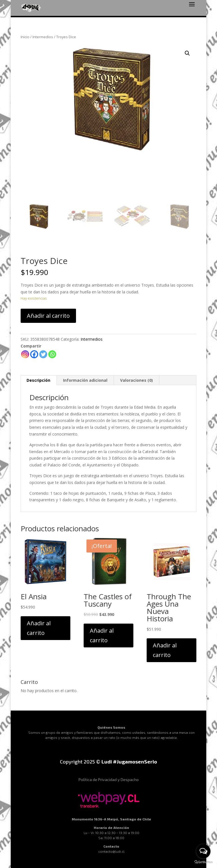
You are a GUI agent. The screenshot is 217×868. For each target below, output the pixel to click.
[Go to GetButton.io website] (203, 862)
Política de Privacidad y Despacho (109, 780)
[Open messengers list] (203, 851)
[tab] (39, 380)
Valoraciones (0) (136, 380)
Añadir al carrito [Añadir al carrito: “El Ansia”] (39, 628)
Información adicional (85, 380)
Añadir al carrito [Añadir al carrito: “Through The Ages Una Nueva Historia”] (165, 650)
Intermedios (43, 37)
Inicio (25, 37)
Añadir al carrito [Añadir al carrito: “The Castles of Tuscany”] (102, 635)
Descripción (38, 380)
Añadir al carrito (48, 316)
